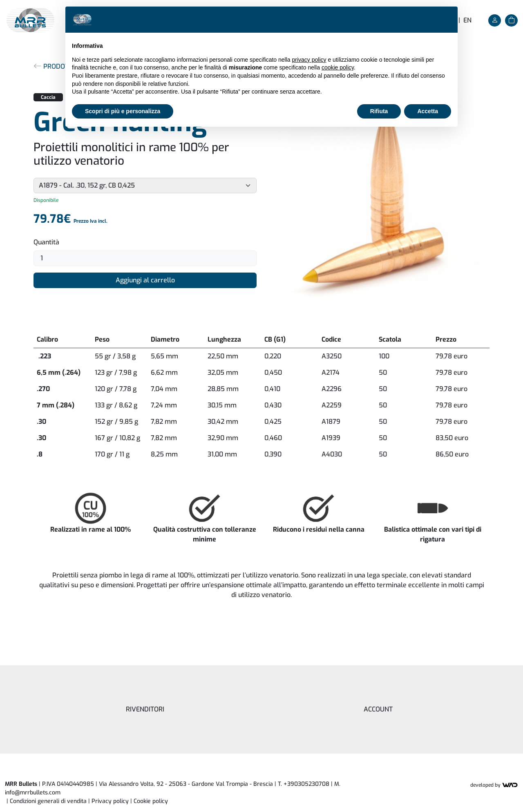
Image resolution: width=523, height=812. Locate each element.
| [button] (149, 801)
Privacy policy (110, 801)
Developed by (494, 785)
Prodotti (54, 66)
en (467, 20)
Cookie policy (151, 801)
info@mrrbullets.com (33, 793)
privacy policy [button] (309, 60)
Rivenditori (145, 709)
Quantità (46, 242)
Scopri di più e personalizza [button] (123, 111)
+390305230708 (306, 784)
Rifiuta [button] (379, 111)
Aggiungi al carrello (145, 280)
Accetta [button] (428, 111)
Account (378, 709)
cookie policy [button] (338, 67)
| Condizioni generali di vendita (47, 801)
